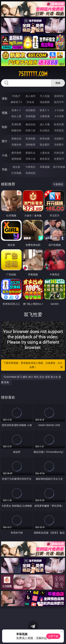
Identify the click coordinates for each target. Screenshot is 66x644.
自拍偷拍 (30, 110)
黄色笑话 (45, 159)
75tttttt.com (33, 74)
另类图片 (59, 145)
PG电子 (16, 96)
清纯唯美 (30, 145)
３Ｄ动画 (59, 110)
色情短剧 (30, 173)
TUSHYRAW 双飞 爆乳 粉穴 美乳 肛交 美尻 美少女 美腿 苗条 (31, 380)
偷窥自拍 (16, 138)
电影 (5, 127)
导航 (5, 169)
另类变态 (59, 130)
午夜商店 (30, 167)
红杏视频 (16, 173)
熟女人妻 (16, 116)
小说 (5, 155)
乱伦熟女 (45, 130)
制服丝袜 (16, 130)
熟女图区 (45, 145)
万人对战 (45, 96)
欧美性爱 (59, 124)
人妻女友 (45, 153)
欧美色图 (45, 138)
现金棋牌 (45, 102)
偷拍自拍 (30, 124)
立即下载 (53, 636)
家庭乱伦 (30, 153)
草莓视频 (45, 167)
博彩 (5, 99)
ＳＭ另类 (59, 116)
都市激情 (16, 153)
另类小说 (30, 159)
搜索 (58, 83)
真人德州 (30, 96)
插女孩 (16, 167)
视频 (5, 113)
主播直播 (45, 116)
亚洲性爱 (16, 124)
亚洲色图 (30, 138)
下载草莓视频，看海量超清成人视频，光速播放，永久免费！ (33, 365)
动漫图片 (59, 138)
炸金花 (30, 102)
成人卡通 (45, 124)
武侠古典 (59, 153)
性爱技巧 (59, 159)
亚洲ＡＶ (16, 110)
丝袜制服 (30, 116)
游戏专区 (59, 96)
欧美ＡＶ (45, 110)
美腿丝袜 (16, 145)
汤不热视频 (59, 167)
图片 (5, 141)
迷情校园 (16, 159)
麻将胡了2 (16, 102)
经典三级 (30, 130)
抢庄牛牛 (59, 102)
